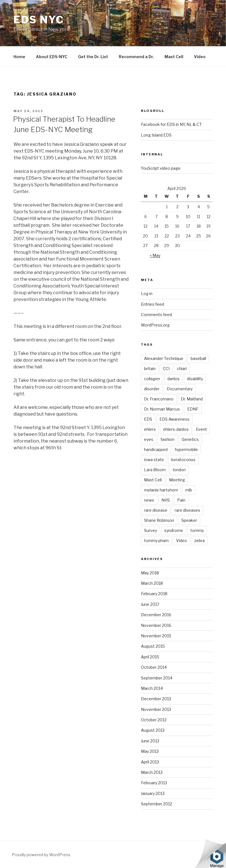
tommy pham (156, 540)
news (149, 500)
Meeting (177, 480)
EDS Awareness (174, 419)
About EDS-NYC (52, 57)
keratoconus (183, 460)
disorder (152, 389)
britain (150, 369)
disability (195, 379)
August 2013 (153, 730)
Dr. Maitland (192, 399)
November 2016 (156, 625)
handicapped (156, 449)
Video (200, 57)
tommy (197, 530)
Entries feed (152, 304)
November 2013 (156, 709)
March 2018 (152, 583)
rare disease (156, 510)
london (179, 470)
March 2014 (152, 688)
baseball (198, 358)
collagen (152, 379)
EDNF (193, 409)
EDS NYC (39, 20)
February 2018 (154, 594)
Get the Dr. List (93, 57)
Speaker (189, 520)
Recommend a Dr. (136, 57)
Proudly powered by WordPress (41, 855)
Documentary (180, 389)
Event (201, 429)
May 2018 (150, 573)
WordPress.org (155, 325)
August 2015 (153, 646)
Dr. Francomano (159, 399)
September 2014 (157, 678)
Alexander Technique (164, 358)
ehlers (150, 429)
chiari (182, 369)
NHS (166, 500)
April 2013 (150, 762)
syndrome (174, 530)
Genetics (190, 439)
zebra (199, 540)
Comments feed (156, 315)
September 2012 (157, 804)
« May (155, 255)
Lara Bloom (155, 470)
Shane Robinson (159, 520)
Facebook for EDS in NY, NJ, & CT (171, 124)
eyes (149, 439)
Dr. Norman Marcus (162, 409)
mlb (189, 490)
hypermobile (186, 449)
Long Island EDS (156, 135)
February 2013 (154, 783)
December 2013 (156, 699)
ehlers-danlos (176, 429)
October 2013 (154, 720)
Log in (147, 294)
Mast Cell (174, 57)
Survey (150, 530)
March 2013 (152, 772)
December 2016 (156, 615)
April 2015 (150, 657)
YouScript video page (161, 168)
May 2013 (150, 751)
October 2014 (154, 667)
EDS (148, 419)
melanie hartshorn (161, 490)
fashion (167, 439)
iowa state (154, 460)
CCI (166, 369)
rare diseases (187, 510)
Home (19, 57)
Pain (181, 500)
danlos (174, 379)
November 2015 (156, 636)
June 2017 (150, 604)
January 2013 (153, 793)
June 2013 (150, 741)
